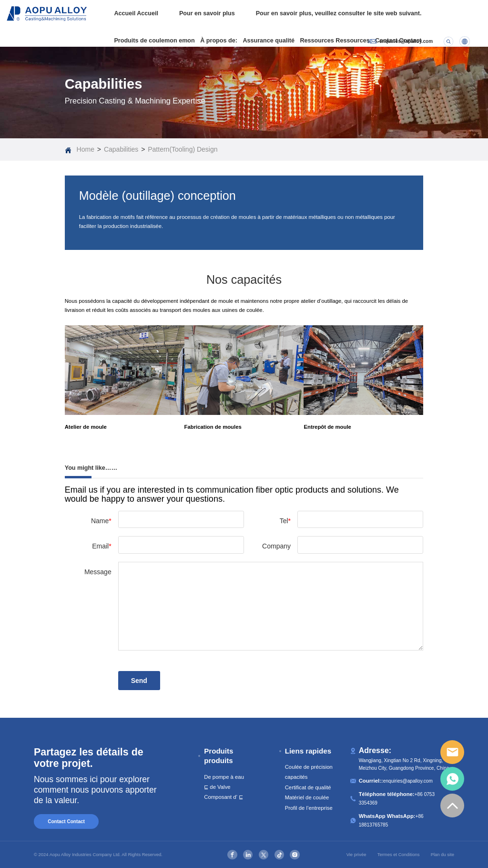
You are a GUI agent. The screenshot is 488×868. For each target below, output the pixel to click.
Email (102, 546)
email (452, 752)
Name (101, 521)
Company (276, 546)
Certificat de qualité (308, 787)
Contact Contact (66, 821)
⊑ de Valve (217, 787)
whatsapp (452, 779)
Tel (285, 521)
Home (86, 149)
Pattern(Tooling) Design (183, 149)
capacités (296, 777)
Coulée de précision (309, 767)
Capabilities (121, 149)
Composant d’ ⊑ (224, 797)
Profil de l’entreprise (309, 808)
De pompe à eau (224, 777)
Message (98, 572)
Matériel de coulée (307, 797)
